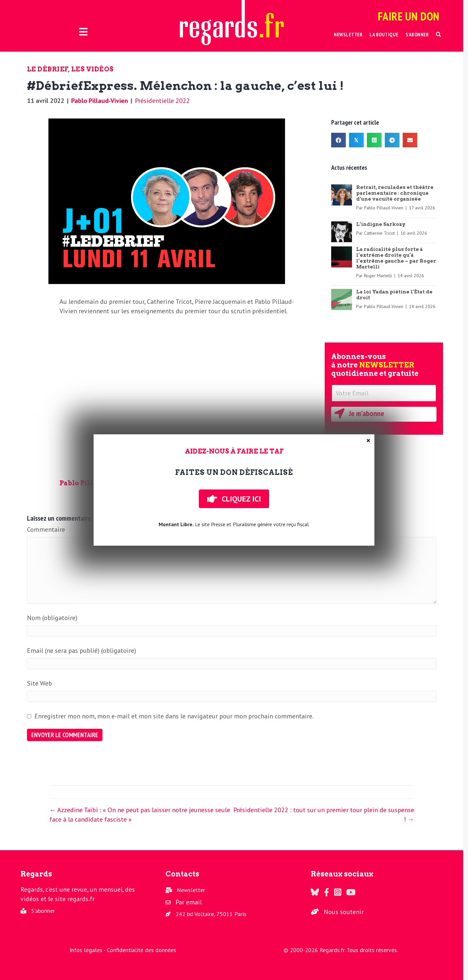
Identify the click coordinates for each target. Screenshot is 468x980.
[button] (439, 35)
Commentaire (46, 529)
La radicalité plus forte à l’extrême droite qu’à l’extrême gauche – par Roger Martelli (396, 258)
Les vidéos (92, 69)
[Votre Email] (384, 393)
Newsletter (191, 890)
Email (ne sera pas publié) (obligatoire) (82, 651)
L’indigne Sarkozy (381, 224)
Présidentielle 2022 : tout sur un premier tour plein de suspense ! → (324, 815)
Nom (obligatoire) (52, 618)
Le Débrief (48, 69)
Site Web (39, 683)
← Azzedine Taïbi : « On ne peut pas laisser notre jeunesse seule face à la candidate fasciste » (140, 815)
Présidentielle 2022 (162, 101)
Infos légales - (88, 950)
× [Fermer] (368, 440)
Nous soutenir (344, 912)
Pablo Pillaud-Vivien (100, 101)
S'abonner (43, 911)
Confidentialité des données (142, 950)
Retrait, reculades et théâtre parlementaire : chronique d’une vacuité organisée (395, 193)
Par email (189, 902)
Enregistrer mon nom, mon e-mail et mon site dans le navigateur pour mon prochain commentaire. (174, 716)
